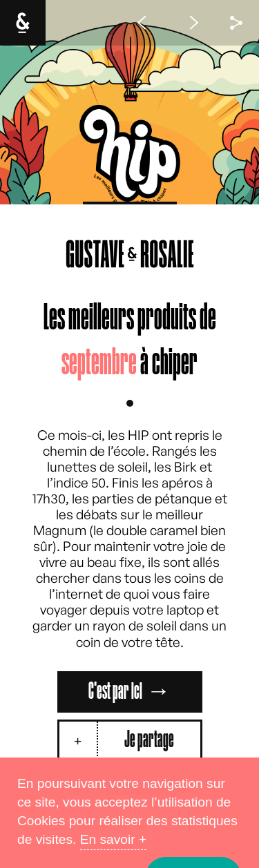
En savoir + (114, 839)
